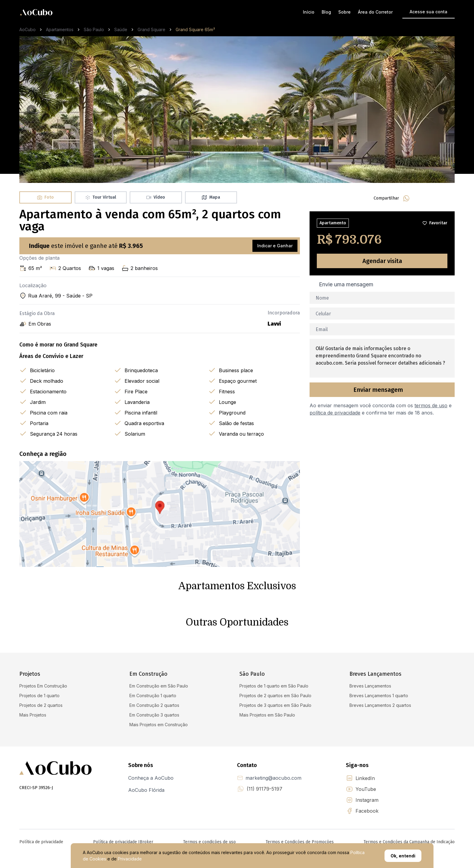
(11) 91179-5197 (265, 789)
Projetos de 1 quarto (39, 696)
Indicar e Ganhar (275, 246)
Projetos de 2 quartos (41, 705)
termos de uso (431, 405)
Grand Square (151, 29)
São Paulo (94, 29)
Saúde (121, 29)
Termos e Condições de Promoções (300, 842)
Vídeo (156, 197)
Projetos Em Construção (43, 686)
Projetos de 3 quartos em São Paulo (275, 705)
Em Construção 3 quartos (154, 715)
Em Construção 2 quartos (154, 705)
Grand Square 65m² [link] (195, 29)
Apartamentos (60, 29)
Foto (45, 197)
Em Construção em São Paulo (159, 686)
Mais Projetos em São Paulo (267, 715)
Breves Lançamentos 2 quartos (380, 705)
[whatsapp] (406, 198)
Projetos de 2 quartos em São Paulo (275, 696)
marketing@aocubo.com (273, 778)
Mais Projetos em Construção (159, 725)
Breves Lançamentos (370, 686)
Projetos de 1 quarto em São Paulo (274, 686)
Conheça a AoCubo (151, 778)
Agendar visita (382, 261)
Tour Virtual (101, 197)
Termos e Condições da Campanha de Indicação (409, 842)
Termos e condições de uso (209, 842)
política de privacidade (335, 413)
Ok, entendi (403, 856)
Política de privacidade (41, 842)
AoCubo (28, 29)
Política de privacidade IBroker (123, 842)
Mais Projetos (33, 715)
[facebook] (421, 198)
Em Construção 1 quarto (153, 696)
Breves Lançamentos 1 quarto (379, 696)
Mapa (211, 197)
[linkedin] (435, 198)
